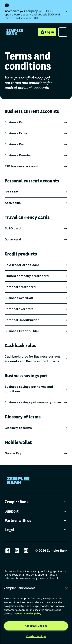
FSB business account (36, 166)
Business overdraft (36, 298)
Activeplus (36, 203)
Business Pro (36, 144)
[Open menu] (63, 32)
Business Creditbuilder (36, 331)
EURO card (36, 228)
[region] (36, 613)
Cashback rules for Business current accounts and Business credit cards (36, 359)
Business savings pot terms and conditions (36, 389)
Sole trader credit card (36, 265)
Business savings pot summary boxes (36, 402)
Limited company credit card (36, 276)
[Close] (66, 588)
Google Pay (36, 453)
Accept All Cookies (36, 626)
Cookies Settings (36, 636)
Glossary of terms (36, 428)
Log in (47, 32)
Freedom (36, 192)
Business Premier (36, 155)
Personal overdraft (36, 309)
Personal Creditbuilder (36, 320)
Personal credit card (36, 287)
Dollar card (36, 239)
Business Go (36, 122)
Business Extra (36, 133)
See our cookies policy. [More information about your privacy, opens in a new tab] (28, 614)
